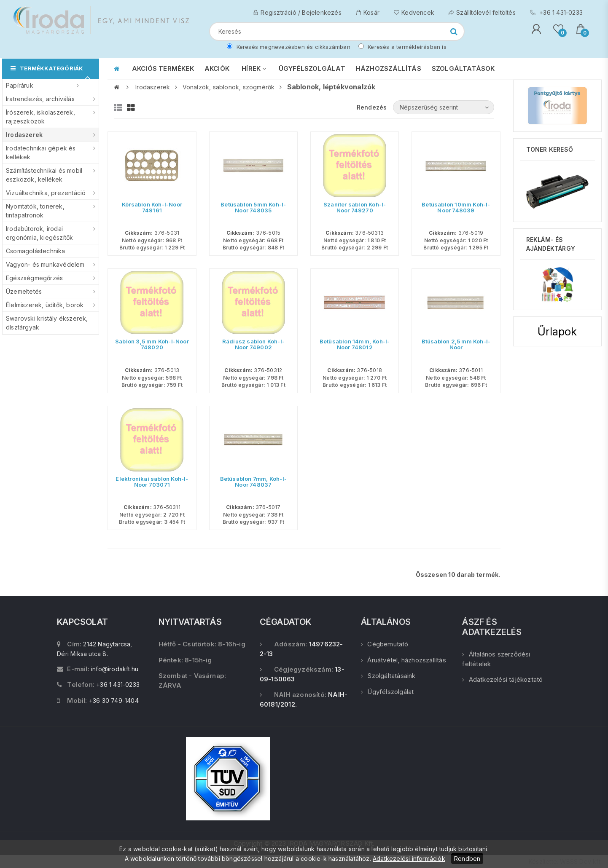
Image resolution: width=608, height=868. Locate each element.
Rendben (467, 859)
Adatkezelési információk (409, 859)
